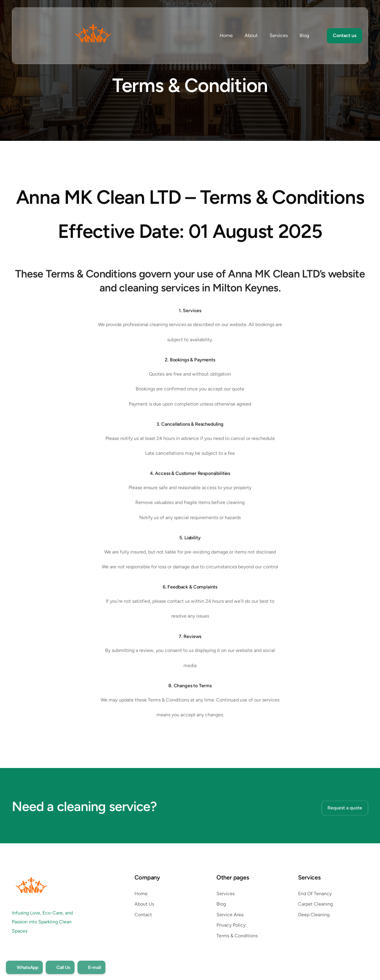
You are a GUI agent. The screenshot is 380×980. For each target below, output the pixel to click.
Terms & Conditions (238, 935)
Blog (304, 35)
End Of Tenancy (315, 894)
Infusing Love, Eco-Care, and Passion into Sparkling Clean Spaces (43, 922)
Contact (143, 915)
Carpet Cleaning (315, 904)
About (251, 35)
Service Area (230, 915)
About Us (144, 904)
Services (279, 35)
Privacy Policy (232, 925)
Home (226, 35)
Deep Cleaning (314, 915)
